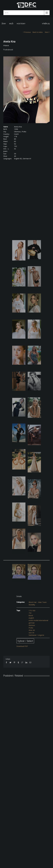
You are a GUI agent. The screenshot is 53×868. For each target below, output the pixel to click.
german (32, 623)
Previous (27, 32)
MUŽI (11, 24)
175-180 (32, 611)
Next (47, 32)
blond (31, 615)
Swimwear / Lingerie (36, 635)
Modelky (32, 605)
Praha (31, 628)
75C (30, 613)
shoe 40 (32, 630)
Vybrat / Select (25, 641)
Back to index (38, 32)
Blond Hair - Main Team (38, 602)
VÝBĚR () (46, 24)
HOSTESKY (21, 24)
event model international (38, 620)
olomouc (32, 625)
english (31, 618)
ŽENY (4, 24)
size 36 (31, 633)
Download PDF (22, 646)
